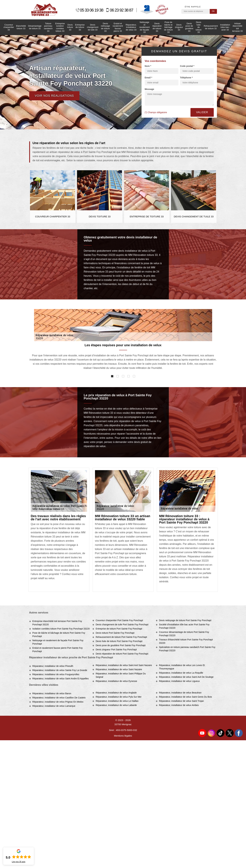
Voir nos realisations (54, 96)
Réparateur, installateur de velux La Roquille (181, 673)
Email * (149, 78)
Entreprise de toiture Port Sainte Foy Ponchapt (119, 629)
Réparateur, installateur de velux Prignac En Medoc (58, 702)
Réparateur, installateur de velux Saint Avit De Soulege (186, 677)
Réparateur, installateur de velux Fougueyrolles (56, 674)
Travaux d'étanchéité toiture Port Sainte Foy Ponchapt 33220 (186, 641)
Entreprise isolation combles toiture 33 (60, 27)
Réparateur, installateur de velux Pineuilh (53, 666)
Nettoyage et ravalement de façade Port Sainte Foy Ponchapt (58, 642)
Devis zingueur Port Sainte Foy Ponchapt (116, 650)
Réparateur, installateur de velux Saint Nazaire (119, 669)
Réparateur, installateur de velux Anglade (116, 693)
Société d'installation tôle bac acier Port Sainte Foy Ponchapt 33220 (184, 626)
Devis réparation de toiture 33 (157, 27)
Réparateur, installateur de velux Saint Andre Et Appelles (61, 679)
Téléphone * (186, 78)
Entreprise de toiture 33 (80, 27)
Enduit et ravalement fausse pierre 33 (118, 27)
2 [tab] (118, 376)
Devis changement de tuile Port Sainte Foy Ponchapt (122, 625)
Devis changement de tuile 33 (93, 27)
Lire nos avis (19, 862)
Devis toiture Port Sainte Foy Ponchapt (115, 633)
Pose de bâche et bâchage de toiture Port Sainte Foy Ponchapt (59, 635)
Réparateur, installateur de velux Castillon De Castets (59, 698)
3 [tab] (123, 376)
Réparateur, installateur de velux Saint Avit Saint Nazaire (124, 665)
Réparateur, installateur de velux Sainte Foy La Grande (60, 670)
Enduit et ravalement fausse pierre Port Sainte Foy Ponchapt (58, 650)
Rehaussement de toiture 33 (211, 27)
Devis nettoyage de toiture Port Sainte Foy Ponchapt (185, 620)
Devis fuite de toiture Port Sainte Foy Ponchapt (119, 641)
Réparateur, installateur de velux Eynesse (116, 681)
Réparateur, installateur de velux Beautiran (180, 693)
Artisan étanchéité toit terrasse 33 (237, 27)
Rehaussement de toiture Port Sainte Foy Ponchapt (121, 637)
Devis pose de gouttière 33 (189, 27)
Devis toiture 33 (70, 27)
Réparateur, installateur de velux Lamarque (54, 706)
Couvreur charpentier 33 (9, 27)
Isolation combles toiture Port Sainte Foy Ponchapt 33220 (61, 629)
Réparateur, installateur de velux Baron (52, 693)
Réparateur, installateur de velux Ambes (179, 705)
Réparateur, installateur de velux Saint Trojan (181, 701)
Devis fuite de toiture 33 (199, 27)
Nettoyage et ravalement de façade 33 (144, 27)
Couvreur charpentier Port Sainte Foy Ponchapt (119, 620)
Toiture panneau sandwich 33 (48, 27)
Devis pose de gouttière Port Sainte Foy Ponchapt (121, 645)
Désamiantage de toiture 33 (35, 27)
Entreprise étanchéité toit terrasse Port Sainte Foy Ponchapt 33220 (57, 623)
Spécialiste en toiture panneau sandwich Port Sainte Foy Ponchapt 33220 (187, 649)
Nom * (148, 66)
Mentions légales (123, 736)
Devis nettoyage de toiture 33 (105, 27)
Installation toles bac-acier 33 (225, 27)
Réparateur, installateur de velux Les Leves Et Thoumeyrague (182, 667)
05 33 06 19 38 (90, 10)
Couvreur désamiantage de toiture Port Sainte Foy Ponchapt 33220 (184, 634)
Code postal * (187, 66)
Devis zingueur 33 (179, 27)
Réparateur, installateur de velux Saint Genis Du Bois (186, 697)
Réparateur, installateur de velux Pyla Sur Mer (119, 697)
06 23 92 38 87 (119, 10)
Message (149, 89)
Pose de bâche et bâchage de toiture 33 (168, 27)
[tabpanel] (123, 358)
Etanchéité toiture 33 (21, 27)
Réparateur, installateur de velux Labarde (116, 705)
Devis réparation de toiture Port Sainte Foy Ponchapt (122, 654)
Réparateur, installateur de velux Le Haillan (117, 701)
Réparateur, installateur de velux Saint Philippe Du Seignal (121, 675)
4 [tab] (129, 376)
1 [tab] (112, 376)
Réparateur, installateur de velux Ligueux (179, 681)
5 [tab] (134, 376)
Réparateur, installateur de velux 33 (131, 27)
